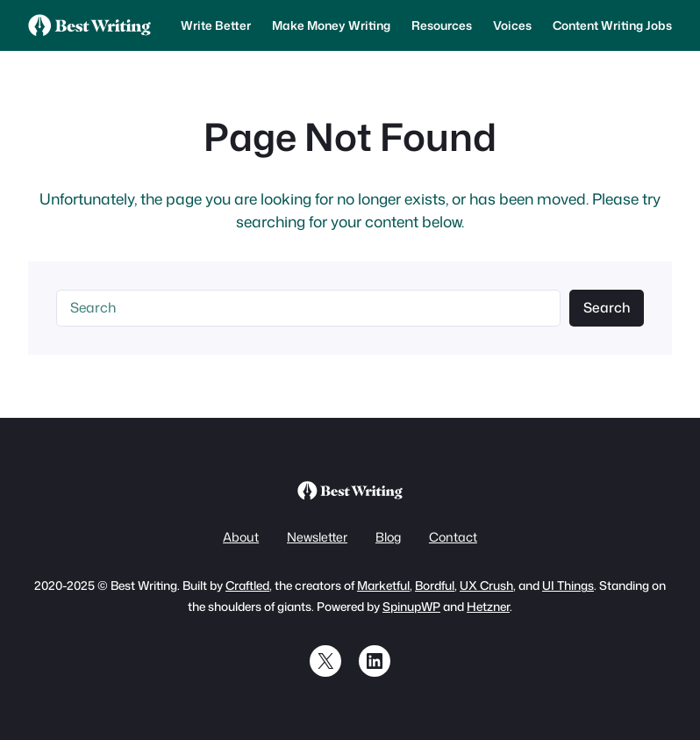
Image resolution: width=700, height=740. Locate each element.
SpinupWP (411, 606)
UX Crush (486, 585)
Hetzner (488, 606)
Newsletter (317, 537)
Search (607, 307)
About (241, 537)
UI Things (568, 585)
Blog (388, 537)
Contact (453, 537)
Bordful (435, 585)
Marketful (383, 585)
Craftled (247, 585)
